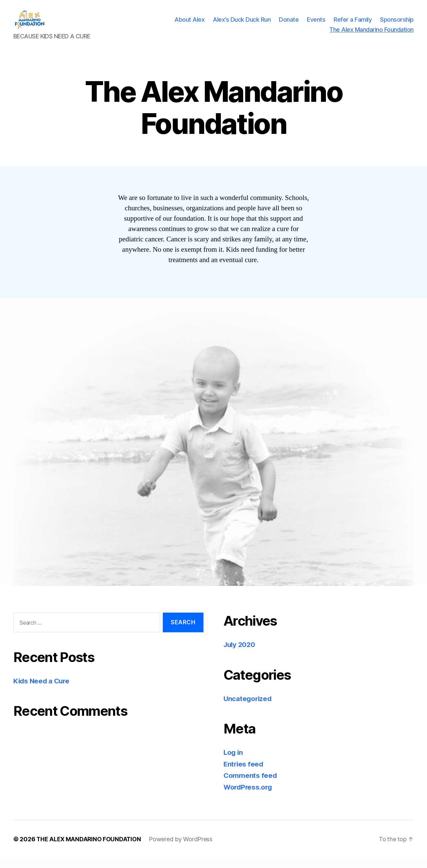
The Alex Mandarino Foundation (371, 35)
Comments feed (251, 785)
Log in (234, 762)
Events (316, 25)
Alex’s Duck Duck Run (242, 25)
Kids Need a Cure (43, 691)
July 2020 (240, 655)
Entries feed (244, 774)
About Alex (189, 25)
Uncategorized (248, 709)
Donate (289, 25)
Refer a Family (353, 25)
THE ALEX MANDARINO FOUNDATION (89, 849)
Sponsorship (397, 25)
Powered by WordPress (182, 849)
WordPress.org (249, 797)
